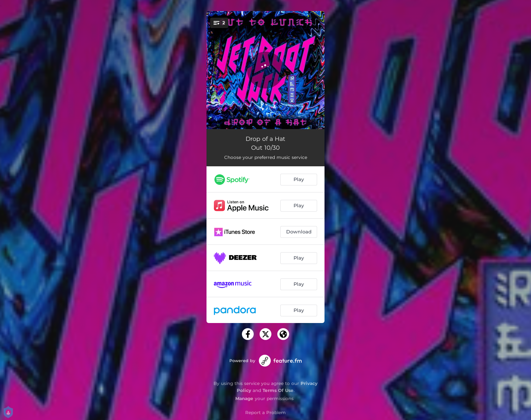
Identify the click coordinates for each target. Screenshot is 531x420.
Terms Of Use (278, 390)
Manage (244, 398)
